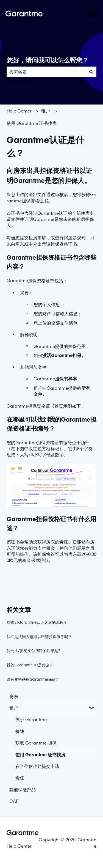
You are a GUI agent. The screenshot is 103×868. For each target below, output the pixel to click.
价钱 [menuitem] (20, 731)
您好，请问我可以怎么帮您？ (48, 60)
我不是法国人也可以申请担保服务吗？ (39, 636)
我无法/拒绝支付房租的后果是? (33, 650)
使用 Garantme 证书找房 (32, 123)
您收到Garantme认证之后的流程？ (37, 622)
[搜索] (91, 72)
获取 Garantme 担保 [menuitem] (36, 743)
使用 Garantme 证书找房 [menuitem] (40, 754)
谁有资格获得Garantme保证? (32, 679)
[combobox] (46, 72)
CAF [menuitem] (14, 801)
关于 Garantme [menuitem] (31, 719)
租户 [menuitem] (14, 708)
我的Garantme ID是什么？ (30, 665)
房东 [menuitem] (14, 696)
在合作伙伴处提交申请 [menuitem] (37, 766)
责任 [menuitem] (20, 778)
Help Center (19, 111)
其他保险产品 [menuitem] (23, 789)
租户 (46, 111)
